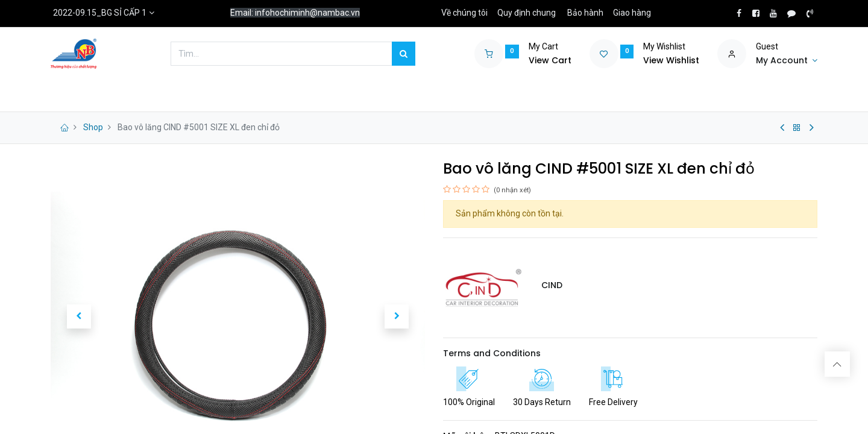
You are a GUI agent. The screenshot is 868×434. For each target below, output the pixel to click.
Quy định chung (527, 13)
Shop (93, 127)
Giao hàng (632, 13)
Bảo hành (585, 13)
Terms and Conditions (492, 353)
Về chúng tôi (464, 13)
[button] (79, 316)
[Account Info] (787, 61)
